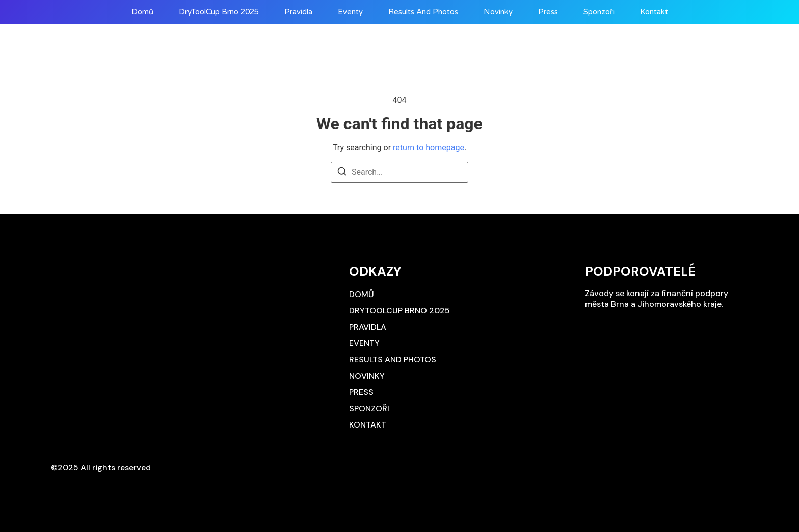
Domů (142, 12)
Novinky (498, 12)
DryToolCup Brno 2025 (219, 12)
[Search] (342, 173)
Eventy (350, 12)
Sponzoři (599, 12)
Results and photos (423, 12)
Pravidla (298, 12)
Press (548, 12)
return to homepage (429, 148)
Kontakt (654, 12)
